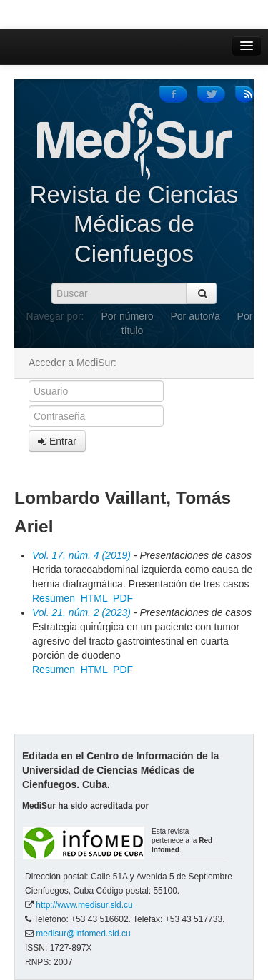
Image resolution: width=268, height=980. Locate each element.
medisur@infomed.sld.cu (83, 934)
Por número (127, 316)
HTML (94, 598)
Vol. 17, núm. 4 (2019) (81, 555)
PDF (123, 598)
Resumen (54, 598)
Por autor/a (195, 316)
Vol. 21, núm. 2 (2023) (81, 612)
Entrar (57, 441)
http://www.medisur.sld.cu (84, 905)
